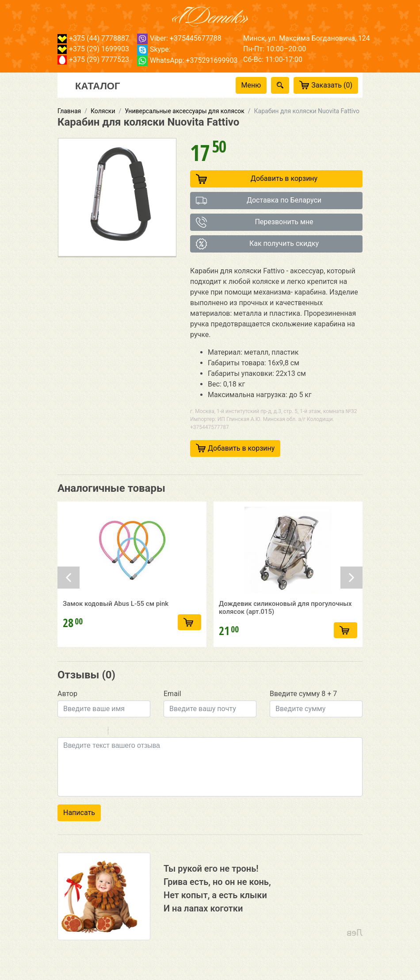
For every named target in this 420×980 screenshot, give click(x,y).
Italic (75, 732)
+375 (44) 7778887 (93, 38)
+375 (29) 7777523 (93, 59)
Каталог (97, 85)
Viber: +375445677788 (179, 38)
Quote (118, 732)
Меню (251, 85)
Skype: (154, 49)
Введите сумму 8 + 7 (303, 694)
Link (141, 732)
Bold (63, 732)
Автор (67, 694)
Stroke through (98, 732)
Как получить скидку (257, 244)
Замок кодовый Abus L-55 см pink (116, 606)
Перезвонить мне (255, 222)
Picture (153, 732)
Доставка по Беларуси (259, 201)
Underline (86, 732)
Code (130, 732)
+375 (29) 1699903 (93, 49)
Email (172, 694)
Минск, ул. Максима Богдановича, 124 (307, 38)
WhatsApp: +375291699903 (187, 60)
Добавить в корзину (257, 179)
